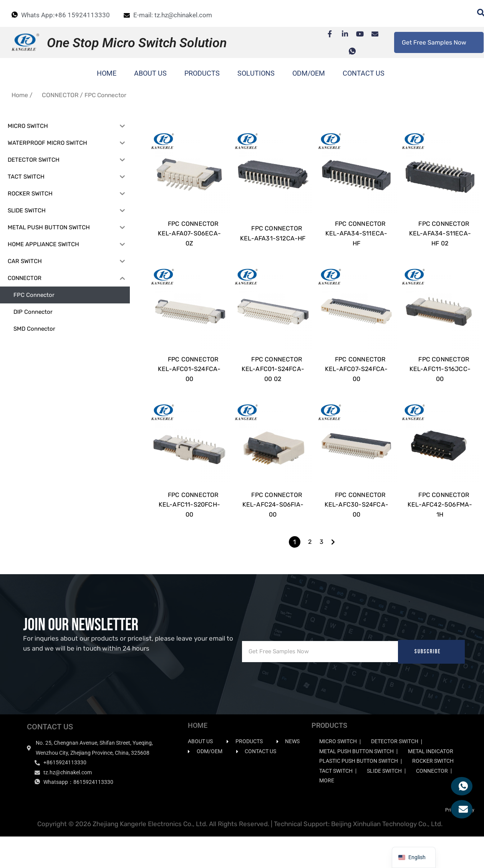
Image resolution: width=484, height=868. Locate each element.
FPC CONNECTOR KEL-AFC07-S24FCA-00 (356, 390)
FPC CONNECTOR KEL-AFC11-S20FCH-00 (189, 536)
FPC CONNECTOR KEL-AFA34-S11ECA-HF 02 (440, 244)
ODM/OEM (309, 73)
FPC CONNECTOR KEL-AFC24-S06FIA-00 (273, 536)
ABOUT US (150, 73)
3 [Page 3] (322, 573)
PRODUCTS (202, 73)
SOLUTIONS (256, 73)
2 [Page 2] (310, 573)
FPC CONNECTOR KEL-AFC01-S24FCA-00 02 (273, 390)
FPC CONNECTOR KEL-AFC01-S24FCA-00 (189, 390)
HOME (107, 73)
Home (20, 95)
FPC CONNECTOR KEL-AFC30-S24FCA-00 (356, 536)
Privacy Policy (460, 841)
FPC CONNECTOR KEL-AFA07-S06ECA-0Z (189, 244)
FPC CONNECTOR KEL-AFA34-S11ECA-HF (356, 244)
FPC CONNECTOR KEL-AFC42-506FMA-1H (440, 536)
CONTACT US (364, 73)
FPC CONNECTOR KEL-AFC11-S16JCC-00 (440, 390)
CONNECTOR (60, 95)
